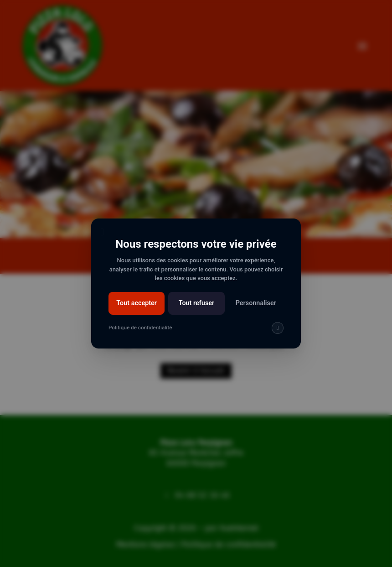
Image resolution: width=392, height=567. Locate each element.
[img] (277, 329)
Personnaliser (255, 304)
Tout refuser (196, 304)
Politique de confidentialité (141, 328)
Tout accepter (137, 304)
